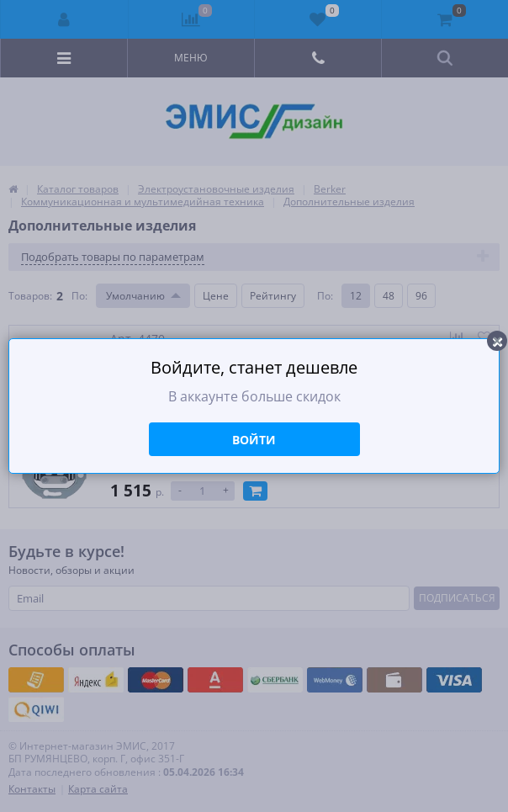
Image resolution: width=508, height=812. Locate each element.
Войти (254, 440)
